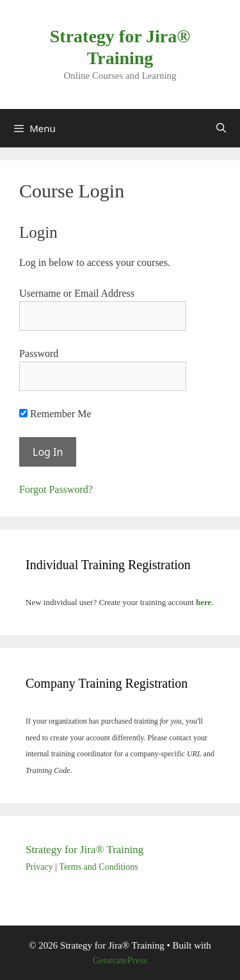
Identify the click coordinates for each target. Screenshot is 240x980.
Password (39, 353)
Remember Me (55, 414)
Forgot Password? (56, 489)
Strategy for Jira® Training (84, 850)
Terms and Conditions (98, 867)
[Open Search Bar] (221, 128)
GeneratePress (120, 960)
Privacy (39, 867)
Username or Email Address (77, 293)
